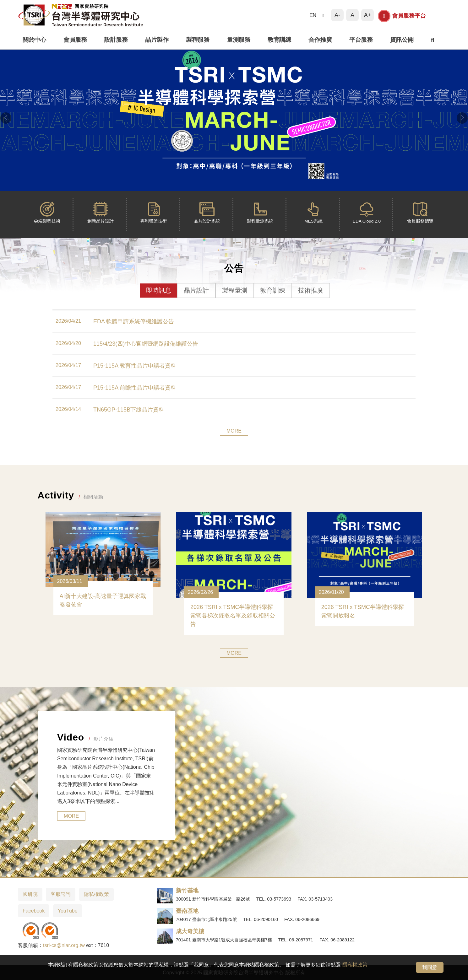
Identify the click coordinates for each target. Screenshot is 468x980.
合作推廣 (320, 40)
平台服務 (361, 40)
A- (337, 15)
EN (313, 15)
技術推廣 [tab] (311, 290)
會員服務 (75, 40)
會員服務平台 (402, 16)
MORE (234, 431)
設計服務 (116, 40)
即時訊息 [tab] (159, 290)
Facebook (34, 911)
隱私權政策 (355, 965)
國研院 (30, 894)
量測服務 (238, 40)
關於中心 (34, 40)
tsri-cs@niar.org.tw (64, 945)
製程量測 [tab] (235, 290)
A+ (368, 15)
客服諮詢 (61, 894)
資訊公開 (402, 40)
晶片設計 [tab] (196, 290)
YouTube (68, 911)
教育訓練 (279, 40)
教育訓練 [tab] (273, 290)
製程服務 (198, 40)
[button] (6, 118)
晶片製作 (157, 40)
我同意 (430, 967)
